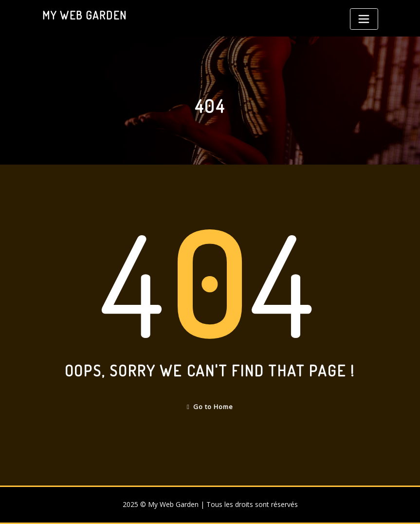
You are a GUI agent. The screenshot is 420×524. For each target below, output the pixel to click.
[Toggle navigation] (364, 19)
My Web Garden (85, 15)
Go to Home (210, 407)
